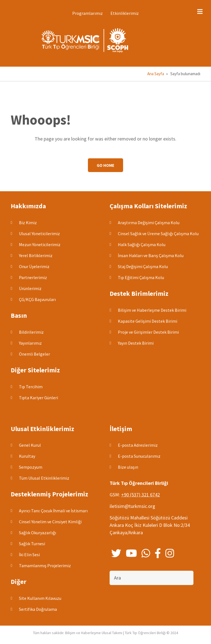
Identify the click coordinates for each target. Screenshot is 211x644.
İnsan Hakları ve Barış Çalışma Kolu (151, 255)
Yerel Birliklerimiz (36, 255)
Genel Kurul (30, 445)
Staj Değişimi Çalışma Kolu (143, 266)
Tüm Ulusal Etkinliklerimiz (44, 478)
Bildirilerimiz (31, 332)
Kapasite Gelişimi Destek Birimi (148, 321)
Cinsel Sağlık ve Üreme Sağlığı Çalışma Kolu (158, 234)
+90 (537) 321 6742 (141, 495)
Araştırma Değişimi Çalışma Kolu (149, 223)
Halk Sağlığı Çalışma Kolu (142, 244)
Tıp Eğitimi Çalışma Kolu (141, 277)
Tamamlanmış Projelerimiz (45, 566)
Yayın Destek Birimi (136, 343)
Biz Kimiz (28, 223)
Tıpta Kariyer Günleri (38, 398)
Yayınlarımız (30, 343)
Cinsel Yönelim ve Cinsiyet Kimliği (50, 522)
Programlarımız (88, 13)
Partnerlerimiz (33, 277)
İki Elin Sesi (29, 555)
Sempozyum (31, 467)
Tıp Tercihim (31, 387)
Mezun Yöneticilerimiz (40, 244)
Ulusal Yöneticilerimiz (39, 234)
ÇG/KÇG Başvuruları (37, 299)
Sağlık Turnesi (32, 544)
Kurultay (27, 456)
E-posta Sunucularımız (139, 456)
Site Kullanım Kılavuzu (40, 598)
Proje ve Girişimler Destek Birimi (148, 332)
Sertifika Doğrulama (38, 609)
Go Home (105, 165)
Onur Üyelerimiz (34, 266)
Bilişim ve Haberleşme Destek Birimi (152, 310)
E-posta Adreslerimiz (138, 445)
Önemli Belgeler (34, 354)
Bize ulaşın (128, 467)
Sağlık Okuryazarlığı (38, 533)
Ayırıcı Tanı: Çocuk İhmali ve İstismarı (53, 511)
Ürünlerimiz (30, 288)
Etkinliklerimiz (125, 13)
